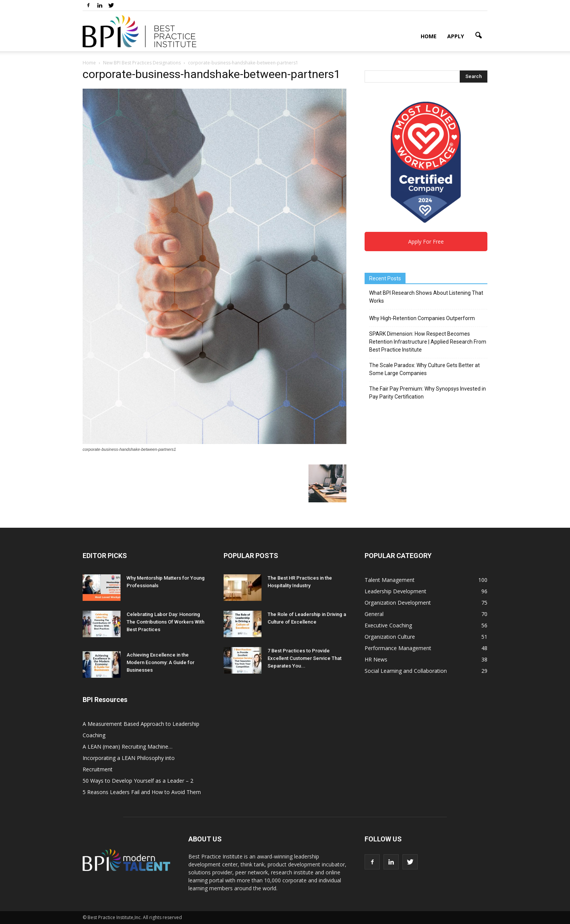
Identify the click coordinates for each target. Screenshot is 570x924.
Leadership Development (395, 591)
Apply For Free (426, 242)
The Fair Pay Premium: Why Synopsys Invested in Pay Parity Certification (427, 393)
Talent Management (390, 580)
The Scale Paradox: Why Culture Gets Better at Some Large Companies (424, 369)
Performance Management (398, 648)
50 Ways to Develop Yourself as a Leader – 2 (138, 781)
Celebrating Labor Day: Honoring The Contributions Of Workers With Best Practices (165, 622)
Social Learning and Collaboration (406, 671)
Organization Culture (390, 637)
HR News (376, 659)
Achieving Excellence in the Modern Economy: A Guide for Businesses (161, 662)
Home (429, 36)
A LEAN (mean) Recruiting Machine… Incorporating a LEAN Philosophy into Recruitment (129, 758)
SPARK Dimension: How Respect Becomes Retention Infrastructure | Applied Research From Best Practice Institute (428, 342)
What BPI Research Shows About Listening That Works (426, 297)
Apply (456, 36)
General (374, 614)
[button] (478, 36)
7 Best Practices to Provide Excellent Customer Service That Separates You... (305, 658)
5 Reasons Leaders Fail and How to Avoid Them (142, 792)
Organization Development (398, 603)
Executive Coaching (388, 625)
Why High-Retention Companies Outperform (422, 318)
